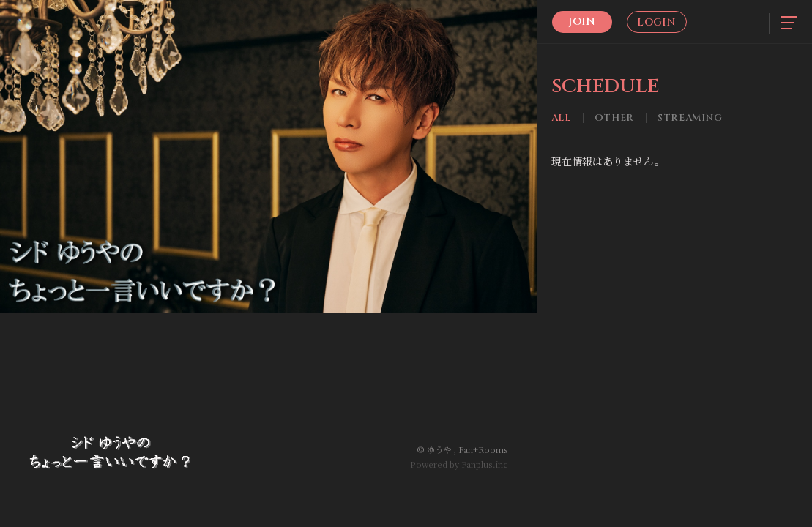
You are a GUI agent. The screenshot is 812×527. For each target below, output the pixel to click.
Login (656, 22)
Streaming (690, 118)
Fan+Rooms (483, 449)
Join (582, 22)
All (561, 118)
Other (614, 118)
